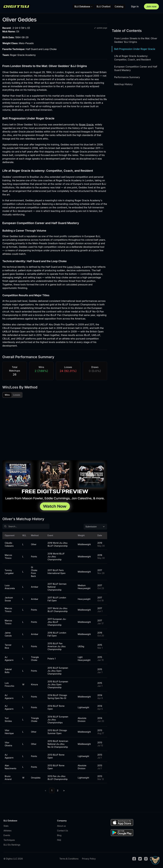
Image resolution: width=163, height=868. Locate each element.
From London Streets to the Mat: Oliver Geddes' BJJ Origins (136, 40)
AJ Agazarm (9, 659)
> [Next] (64, 791)
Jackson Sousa (9, 599)
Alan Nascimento (10, 767)
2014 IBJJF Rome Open (56, 708)
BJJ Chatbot (104, 6)
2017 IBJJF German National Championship (57, 587)
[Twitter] (140, 859)
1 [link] (52, 791)
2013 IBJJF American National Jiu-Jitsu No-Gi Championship (58, 744)
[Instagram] (146, 859)
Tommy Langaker (9, 572)
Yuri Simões (8, 720)
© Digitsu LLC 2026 (13, 859)
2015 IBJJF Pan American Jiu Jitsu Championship (57, 647)
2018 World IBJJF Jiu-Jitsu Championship (56, 557)
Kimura (34, 685)
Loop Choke (74, 267)
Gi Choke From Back (34, 572)
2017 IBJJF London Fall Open (57, 599)
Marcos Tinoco (8, 557)
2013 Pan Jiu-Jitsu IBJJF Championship (58, 778)
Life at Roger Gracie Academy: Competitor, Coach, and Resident (133, 58)
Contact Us (62, 831)
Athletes (8, 831)
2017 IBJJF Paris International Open (57, 572)
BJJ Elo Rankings (12, 845)
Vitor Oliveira (8, 744)
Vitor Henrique (9, 732)
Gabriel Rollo (8, 671)
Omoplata (36, 778)
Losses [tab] (17, 395)
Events (7, 836)
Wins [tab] (7, 395)
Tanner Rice (8, 647)
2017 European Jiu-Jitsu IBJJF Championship (57, 622)
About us (61, 826)
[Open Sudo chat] (155, 860)
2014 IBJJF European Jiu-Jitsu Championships (58, 720)
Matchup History (123, 84)
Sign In (135, 6)
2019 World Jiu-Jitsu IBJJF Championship (58, 545)
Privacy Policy (89, 859)
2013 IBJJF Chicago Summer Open (57, 732)
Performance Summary (127, 77)
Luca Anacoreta (10, 587)
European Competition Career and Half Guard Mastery (136, 68)
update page (101, 28)
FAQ (59, 840)
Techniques (9, 840)
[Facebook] (134, 859)
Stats (6, 826)
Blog (59, 836)
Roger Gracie (86, 125)
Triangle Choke (35, 659)
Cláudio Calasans (9, 545)
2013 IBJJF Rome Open (56, 757)
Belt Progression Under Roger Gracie (135, 49)
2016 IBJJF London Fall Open (57, 635)
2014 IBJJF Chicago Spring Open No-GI (57, 697)
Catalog (119, 6)
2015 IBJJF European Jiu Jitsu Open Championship (58, 671)
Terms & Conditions (69, 859)
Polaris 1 (52, 659)
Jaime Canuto (8, 635)
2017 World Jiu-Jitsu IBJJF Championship (58, 610)
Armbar (35, 587)
